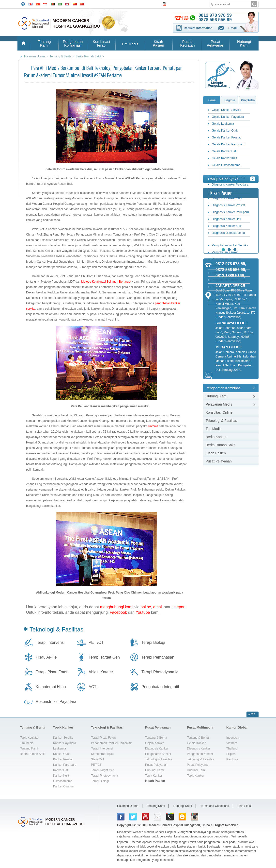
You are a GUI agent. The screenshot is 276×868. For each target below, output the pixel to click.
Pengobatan (248, 100)
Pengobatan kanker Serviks (230, 245)
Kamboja (232, 759)
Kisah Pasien (158, 43)
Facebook (118, 612)
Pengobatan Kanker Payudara (224, 253)
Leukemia (60, 749)
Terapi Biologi (153, 642)
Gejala (212, 100)
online (146, 607)
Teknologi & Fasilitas (56, 629)
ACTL (94, 687)
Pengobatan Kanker (158, 754)
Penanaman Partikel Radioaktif (111, 743)
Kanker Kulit (61, 776)
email (158, 607)
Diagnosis (230, 100)
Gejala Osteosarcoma (226, 165)
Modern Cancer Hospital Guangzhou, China (179, 825)
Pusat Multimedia (200, 727)
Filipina (231, 754)
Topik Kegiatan (30, 738)
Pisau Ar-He (46, 657)
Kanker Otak (61, 754)
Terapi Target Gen (104, 657)
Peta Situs (244, 806)
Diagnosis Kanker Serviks (229, 178)
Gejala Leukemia (223, 124)
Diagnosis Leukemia (225, 191)
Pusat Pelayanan (216, 43)
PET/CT (96, 765)
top (253, 714)
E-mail (232, 28)
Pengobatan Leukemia (227, 259)
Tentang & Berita (33, 727)
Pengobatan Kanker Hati (228, 287)
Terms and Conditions (215, 806)
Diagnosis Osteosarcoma (228, 233)
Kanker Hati (61, 770)
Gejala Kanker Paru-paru (228, 144)
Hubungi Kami (244, 43)
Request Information (198, 28)
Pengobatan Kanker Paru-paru (228, 281)
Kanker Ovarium (64, 786)
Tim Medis (130, 44)
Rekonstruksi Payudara (56, 702)
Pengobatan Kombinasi (73, 43)
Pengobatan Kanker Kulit (228, 294)
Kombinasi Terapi (101, 43)
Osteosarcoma (63, 781)
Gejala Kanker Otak (225, 131)
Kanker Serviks (63, 738)
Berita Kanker (216, 437)
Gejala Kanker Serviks (226, 110)
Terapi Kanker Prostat (226, 273)
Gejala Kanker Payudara (228, 117)
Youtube (143, 612)
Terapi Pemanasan (158, 657)
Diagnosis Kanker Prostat (228, 205)
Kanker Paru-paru (65, 765)
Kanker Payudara (65, 743)
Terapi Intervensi (50, 642)
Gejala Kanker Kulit (224, 158)
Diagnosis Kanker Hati (226, 219)
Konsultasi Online (219, 412)
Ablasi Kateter (101, 672)
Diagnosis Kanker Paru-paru (230, 212)
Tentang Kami (44, 43)
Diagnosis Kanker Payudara (230, 185)
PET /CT (96, 642)
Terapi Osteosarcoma (226, 301)
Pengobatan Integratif (160, 687)
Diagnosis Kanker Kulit (227, 226)
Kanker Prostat (63, 759)
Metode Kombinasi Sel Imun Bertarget (106, 282)
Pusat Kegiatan (187, 43)
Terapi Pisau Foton (52, 672)
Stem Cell (97, 759)
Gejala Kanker (154, 743)
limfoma (153, 426)
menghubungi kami (117, 607)
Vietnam (232, 743)
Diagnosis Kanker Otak (227, 198)
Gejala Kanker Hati (224, 151)
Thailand (232, 749)
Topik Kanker (63, 727)
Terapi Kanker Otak (224, 266)
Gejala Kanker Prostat (226, 137)
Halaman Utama (128, 806)
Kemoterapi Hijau (51, 687)
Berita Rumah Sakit (221, 445)
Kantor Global (237, 727)
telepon (179, 607)
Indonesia (233, 738)
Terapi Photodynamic (160, 672)
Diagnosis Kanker (157, 749)
